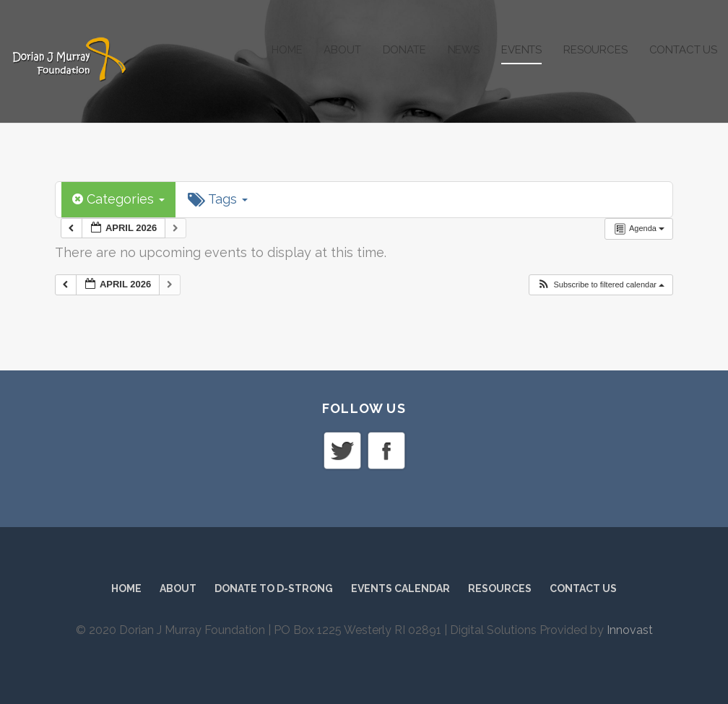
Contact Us (683, 50)
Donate (404, 50)
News (464, 50)
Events (521, 50)
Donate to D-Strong (274, 588)
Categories (118, 199)
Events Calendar (400, 588)
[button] (601, 285)
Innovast (630, 630)
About (342, 50)
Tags (218, 199)
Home (287, 50)
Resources (595, 50)
